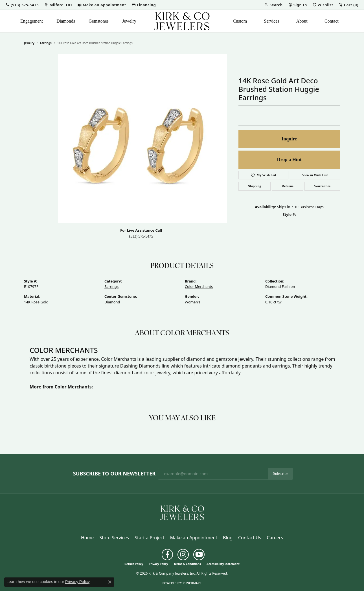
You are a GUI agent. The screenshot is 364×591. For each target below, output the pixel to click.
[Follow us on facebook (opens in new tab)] (167, 555)
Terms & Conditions (187, 564)
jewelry (29, 43)
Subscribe (281, 474)
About (302, 21)
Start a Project (149, 538)
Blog (228, 538)
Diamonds (66, 21)
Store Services (114, 538)
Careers (275, 538)
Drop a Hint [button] (289, 159)
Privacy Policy (158, 564)
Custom (240, 21)
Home (87, 538)
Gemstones (99, 21)
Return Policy (134, 564)
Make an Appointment (194, 538)
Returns (287, 186)
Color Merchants (199, 286)
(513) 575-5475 (141, 236)
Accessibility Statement (223, 564)
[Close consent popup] (110, 582)
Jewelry (129, 21)
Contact (332, 21)
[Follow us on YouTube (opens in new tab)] (199, 555)
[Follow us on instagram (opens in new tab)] (183, 555)
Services (271, 21)
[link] (58, 5)
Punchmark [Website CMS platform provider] (192, 583)
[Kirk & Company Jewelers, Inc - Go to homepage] (182, 512)
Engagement (32, 21)
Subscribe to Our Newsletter (114, 474)
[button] (22, 5)
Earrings (46, 43)
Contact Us (250, 538)
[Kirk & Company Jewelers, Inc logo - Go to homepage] (182, 21)
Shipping (255, 186)
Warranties (322, 186)
